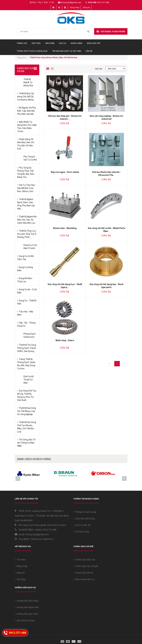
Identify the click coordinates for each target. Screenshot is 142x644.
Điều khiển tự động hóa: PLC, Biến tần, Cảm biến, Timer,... (27, 127)
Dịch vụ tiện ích (82, 525)
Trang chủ (22, 43)
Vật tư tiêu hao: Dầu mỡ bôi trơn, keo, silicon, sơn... (26, 188)
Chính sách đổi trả (83, 573)
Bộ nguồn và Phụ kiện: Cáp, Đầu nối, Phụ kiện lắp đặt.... (27, 111)
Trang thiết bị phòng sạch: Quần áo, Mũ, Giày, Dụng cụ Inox (26, 364)
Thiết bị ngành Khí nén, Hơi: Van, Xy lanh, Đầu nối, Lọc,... (27, 220)
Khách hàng (77, 43)
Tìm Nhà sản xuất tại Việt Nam (67, 51)
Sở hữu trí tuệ (81, 532)
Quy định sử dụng (25, 620)
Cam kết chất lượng (84, 519)
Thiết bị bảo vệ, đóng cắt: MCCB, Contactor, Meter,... (26, 97)
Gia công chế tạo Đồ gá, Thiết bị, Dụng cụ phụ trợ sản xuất (27, 395)
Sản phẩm (50, 43)
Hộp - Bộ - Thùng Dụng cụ (26, 324)
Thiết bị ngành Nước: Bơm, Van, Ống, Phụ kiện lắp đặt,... (26, 204)
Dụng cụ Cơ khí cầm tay (26, 258)
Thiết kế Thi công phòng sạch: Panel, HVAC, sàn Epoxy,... (27, 348)
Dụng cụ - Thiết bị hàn (27, 302)
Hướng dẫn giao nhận (26, 614)
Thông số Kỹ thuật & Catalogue (32, 51)
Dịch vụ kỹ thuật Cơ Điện (29, 380)
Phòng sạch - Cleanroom (30, 335)
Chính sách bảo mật (84, 560)
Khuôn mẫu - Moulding (65, 228)
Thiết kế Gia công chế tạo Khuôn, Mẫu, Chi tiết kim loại (27, 427)
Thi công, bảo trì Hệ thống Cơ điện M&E (26, 443)
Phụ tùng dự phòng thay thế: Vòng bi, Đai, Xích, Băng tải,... (26, 172)
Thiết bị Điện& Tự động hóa (28, 82)
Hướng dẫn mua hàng (26, 601)
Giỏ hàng (20, 579)
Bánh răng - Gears (65, 340)
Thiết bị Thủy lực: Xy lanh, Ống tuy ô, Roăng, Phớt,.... (27, 234)
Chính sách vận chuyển (86, 566)
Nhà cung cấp (94, 43)
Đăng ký (86, 8)
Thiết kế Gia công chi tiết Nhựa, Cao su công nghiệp (27, 411)
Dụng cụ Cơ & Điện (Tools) (30, 247)
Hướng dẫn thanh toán (27, 607)
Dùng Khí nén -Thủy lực (25, 280)
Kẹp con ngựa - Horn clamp (65, 172)
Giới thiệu (36, 43)
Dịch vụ (63, 43)
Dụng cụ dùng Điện (25, 269)
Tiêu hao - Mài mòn (25, 313)
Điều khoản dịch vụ (84, 579)
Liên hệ (89, 51)
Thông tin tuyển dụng (85, 512)
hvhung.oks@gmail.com (71, 3)
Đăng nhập (75, 8)
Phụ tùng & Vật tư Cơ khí (30, 158)
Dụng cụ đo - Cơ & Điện (27, 291)
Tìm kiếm (20, 560)
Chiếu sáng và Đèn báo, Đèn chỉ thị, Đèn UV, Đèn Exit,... (26, 144)
